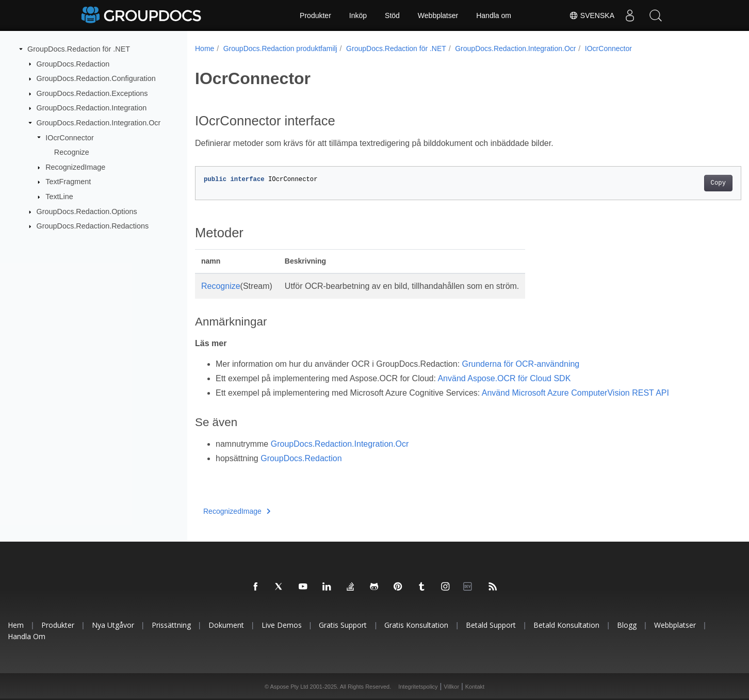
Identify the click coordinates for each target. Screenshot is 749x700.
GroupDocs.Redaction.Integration (92, 108)
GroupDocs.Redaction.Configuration (96, 78)
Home (205, 48)
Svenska (592, 15)
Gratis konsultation (416, 625)
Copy (680, 183)
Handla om (494, 15)
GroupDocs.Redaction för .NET (79, 49)
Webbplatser (438, 15)
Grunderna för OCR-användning (521, 364)
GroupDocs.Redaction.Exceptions (92, 93)
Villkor (451, 687)
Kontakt (475, 687)
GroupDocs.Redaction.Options (87, 211)
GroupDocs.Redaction (73, 63)
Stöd (392, 15)
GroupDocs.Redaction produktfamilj (280, 48)
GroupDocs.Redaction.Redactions (93, 226)
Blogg (627, 625)
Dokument (226, 625)
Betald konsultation (566, 625)
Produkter (315, 15)
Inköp (358, 15)
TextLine (59, 197)
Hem (16, 625)
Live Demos (282, 625)
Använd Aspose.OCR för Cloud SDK (504, 378)
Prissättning (171, 625)
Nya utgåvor (113, 625)
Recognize (72, 152)
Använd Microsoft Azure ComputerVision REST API (575, 393)
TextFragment (68, 182)
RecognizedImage (75, 167)
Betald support (491, 625)
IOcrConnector (70, 137)
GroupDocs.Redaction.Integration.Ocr (99, 123)
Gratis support (343, 625)
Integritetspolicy (418, 687)
